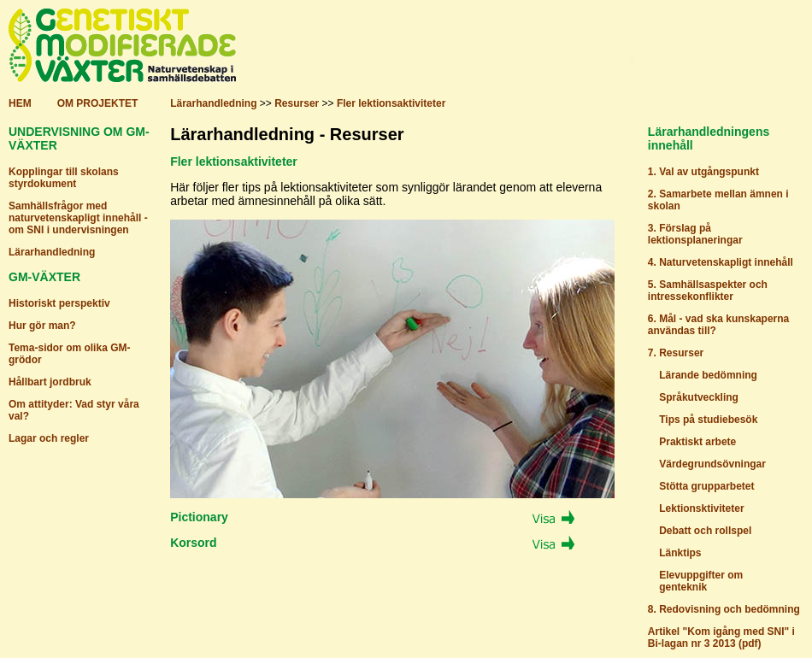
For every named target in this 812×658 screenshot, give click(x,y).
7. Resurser (676, 353)
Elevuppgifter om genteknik (695, 581)
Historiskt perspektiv (59, 303)
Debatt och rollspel (705, 531)
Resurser (297, 103)
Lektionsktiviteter (701, 508)
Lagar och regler (49, 438)
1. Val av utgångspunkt (703, 172)
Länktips (680, 553)
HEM (20, 103)
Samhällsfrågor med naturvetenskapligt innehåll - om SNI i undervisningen (78, 218)
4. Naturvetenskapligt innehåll (721, 262)
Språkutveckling (699, 397)
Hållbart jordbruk (50, 382)
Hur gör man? (42, 326)
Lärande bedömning (708, 375)
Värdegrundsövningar (712, 464)
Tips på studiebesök (708, 420)
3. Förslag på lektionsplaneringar (695, 234)
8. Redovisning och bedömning (724, 609)
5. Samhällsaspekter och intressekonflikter (708, 291)
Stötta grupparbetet (706, 486)
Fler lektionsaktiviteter (391, 103)
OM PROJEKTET (98, 103)
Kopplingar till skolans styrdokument (64, 178)
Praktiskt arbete (697, 442)
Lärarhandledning (213, 103)
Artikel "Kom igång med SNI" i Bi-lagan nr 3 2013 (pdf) (721, 637)
